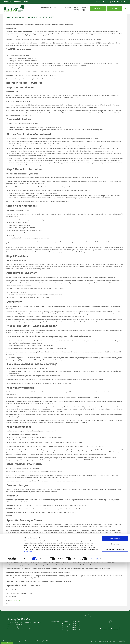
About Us (7, 2)
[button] (125, 9)
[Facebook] (108, 2)
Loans (47, 8)
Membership (37, 8)
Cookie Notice (28, 633)
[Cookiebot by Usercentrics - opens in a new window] (12, 640)
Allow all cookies (115, 620)
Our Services (57, 8)
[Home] (14, 9)
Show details (95, 640)
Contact (17, 2)
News (26, 2)
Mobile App (83, 8)
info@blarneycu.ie (16, 600)
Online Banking (70, 8)
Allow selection (115, 626)
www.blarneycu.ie (16, 604)
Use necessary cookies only (115, 631)
